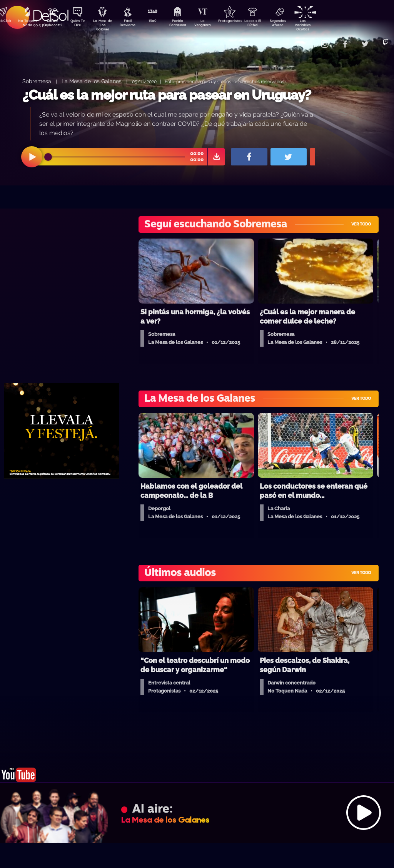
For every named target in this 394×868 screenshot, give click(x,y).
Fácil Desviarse (134, 24)
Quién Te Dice (81, 24)
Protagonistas (242, 22)
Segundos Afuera (296, 24)
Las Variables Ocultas (323, 25)
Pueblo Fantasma (188, 24)
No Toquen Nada (27, 24)
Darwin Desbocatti (54, 24)
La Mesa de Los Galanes (108, 25)
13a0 (161, 22)
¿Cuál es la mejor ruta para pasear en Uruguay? (167, 95)
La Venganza (215, 24)
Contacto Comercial (308, 39)
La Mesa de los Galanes (92, 81)
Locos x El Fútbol (269, 24)
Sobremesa (37, 81)
